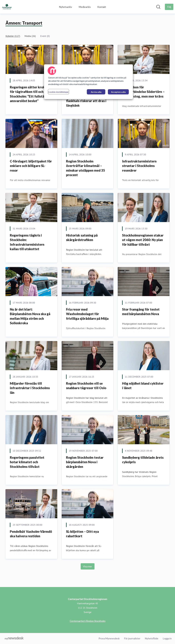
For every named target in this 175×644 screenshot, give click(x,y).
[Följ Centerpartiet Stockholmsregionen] (169, 7)
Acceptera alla (118, 92)
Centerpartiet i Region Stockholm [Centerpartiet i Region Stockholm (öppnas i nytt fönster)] (88, 621)
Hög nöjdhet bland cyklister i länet (143, 386)
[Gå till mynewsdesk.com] (14, 639)
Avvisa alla (96, 92)
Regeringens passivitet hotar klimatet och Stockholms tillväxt (27, 462)
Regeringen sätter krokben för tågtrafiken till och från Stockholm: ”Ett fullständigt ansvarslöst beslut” (31, 94)
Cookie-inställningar (58, 92)
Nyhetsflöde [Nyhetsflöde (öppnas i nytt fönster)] (152, 638)
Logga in (167, 638)
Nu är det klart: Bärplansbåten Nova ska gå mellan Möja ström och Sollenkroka (30, 316)
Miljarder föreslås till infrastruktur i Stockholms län (30, 388)
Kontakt (102, 7)
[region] (88, 82)
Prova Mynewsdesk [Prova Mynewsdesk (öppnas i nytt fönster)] (109, 638)
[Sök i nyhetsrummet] (158, 7)
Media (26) (30, 36)
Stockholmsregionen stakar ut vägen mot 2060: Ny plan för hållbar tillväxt (143, 240)
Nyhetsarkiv (65, 7)
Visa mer (88, 566)
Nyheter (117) (13, 36)
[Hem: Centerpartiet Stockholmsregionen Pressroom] (7, 7)
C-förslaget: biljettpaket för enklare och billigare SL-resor (31, 166)
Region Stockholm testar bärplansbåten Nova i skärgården (85, 462)
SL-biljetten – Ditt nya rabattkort (82, 534)
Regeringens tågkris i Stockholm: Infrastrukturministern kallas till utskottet (27, 242)
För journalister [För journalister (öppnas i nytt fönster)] (132, 638)
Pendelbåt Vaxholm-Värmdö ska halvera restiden (31, 534)
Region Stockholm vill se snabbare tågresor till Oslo (86, 386)
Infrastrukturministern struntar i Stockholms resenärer (139, 166)
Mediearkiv (85, 7)
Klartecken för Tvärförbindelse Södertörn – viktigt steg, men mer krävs (143, 92)
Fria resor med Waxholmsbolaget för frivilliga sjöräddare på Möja (87, 314)
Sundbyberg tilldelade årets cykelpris (143, 460)
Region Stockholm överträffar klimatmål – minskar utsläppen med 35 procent (86, 168)
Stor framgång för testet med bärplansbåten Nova (141, 312)
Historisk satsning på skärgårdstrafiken (82, 238)
